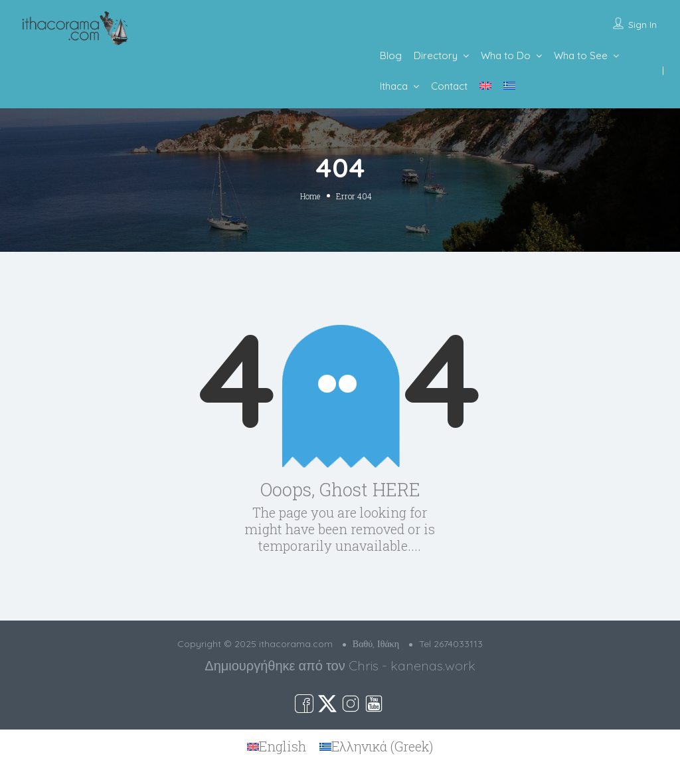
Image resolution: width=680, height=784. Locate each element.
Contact (449, 86)
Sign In (642, 25)
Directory (436, 55)
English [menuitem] (283, 746)
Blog (391, 55)
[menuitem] (485, 86)
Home (310, 196)
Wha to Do (506, 55)
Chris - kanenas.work (412, 665)
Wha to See (581, 55)
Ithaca (394, 86)
